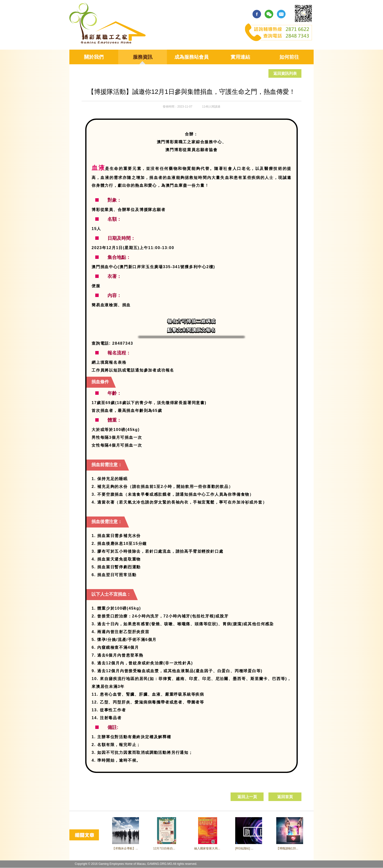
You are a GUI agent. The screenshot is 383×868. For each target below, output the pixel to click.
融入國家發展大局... (207, 848)
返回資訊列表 (285, 73)
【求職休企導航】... (125, 848)
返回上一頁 (247, 797)
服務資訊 (143, 57)
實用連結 (240, 57)
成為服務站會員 (191, 57)
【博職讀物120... (287, 848)
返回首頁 (285, 797)
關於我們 (94, 57)
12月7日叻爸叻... (164, 848)
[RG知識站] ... (244, 848)
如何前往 (289, 57)
